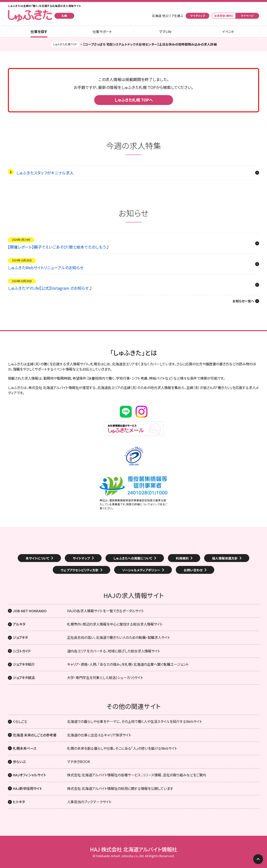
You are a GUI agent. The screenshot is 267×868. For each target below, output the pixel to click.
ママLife (165, 32)
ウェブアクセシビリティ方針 (80, 570)
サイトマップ (81, 558)
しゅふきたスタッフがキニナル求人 (45, 173)
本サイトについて (37, 558)
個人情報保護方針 (225, 558)
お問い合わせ (193, 570)
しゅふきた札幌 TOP (65, 44)
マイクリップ (198, 16)
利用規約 (182, 558)
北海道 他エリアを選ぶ (168, 16)
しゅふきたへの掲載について (133, 558)
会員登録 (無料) (224, 16)
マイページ (247, 16)
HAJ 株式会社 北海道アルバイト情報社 (133, 849)
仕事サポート (102, 32)
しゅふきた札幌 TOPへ (134, 100)
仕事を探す (39, 32)
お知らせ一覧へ (243, 301)
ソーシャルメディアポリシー (141, 570)
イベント (228, 32)
